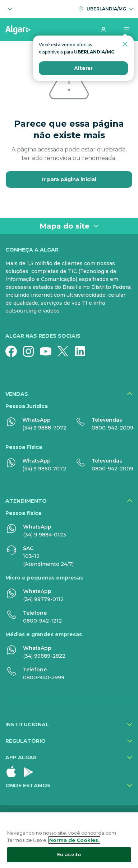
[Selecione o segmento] (9, 9)
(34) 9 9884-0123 (45, 535)
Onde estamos (28, 785)
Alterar (83, 68)
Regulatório (26, 741)
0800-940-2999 (44, 677)
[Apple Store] (14, 771)
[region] (69, 840)
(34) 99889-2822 (44, 656)
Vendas (17, 394)
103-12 (31, 556)
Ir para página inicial (69, 179)
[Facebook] (14, 351)
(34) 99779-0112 (43, 599)
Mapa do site (69, 226)
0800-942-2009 (112, 428)
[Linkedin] (83, 351)
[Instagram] (31, 351)
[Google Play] (31, 771)
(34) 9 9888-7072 (44, 428)
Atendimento (26, 501)
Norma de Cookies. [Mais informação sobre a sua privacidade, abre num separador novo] (74, 840)
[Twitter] (66, 351)
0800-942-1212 (42, 621)
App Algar (21, 757)
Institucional (27, 724)
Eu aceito (69, 854)
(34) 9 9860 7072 (44, 469)
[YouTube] (49, 351)
